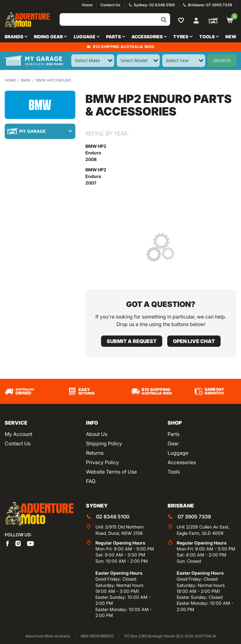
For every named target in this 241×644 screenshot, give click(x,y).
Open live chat (194, 341)
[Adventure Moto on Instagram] (18, 543)
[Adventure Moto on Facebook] (8, 543)
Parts (174, 434)
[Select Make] (93, 61)
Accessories (182, 462)
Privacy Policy (102, 462)
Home (10, 80)
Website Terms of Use (111, 472)
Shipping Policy (104, 443)
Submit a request (132, 341)
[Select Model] (138, 61)
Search (222, 60)
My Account (19, 434)
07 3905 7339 (194, 517)
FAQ (91, 481)
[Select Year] (184, 61)
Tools (174, 472)
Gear (173, 443)
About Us (97, 434)
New (231, 37)
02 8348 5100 (113, 517)
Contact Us (18, 443)
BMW (26, 80)
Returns (95, 453)
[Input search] (115, 19)
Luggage (178, 453)
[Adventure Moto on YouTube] (30, 543)
